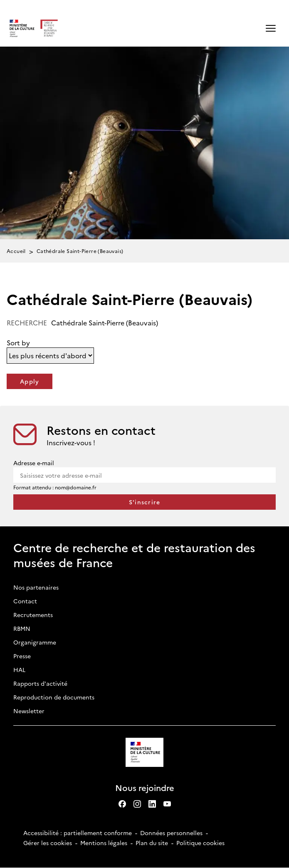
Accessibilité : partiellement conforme (78, 833)
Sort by (18, 342)
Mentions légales (104, 843)
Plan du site (152, 843)
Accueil (16, 251)
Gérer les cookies (48, 843)
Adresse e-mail (34, 463)
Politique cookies (200, 843)
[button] (271, 28)
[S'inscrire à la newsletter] (144, 502)
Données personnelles (171, 833)
